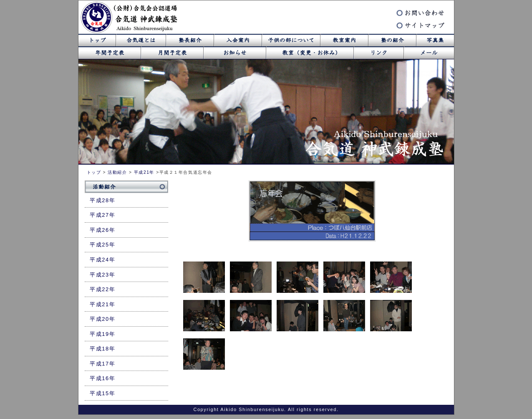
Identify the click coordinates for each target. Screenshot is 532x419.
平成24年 (102, 260)
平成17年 (102, 364)
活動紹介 (117, 172)
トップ (94, 172)
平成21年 (144, 172)
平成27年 (102, 215)
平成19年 (102, 334)
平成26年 (102, 230)
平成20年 (102, 319)
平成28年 (102, 200)
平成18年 (102, 349)
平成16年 (102, 378)
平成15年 (102, 393)
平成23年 (102, 275)
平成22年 (102, 289)
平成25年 (102, 245)
